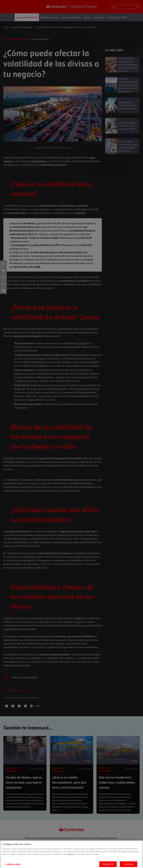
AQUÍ (70, 856)
